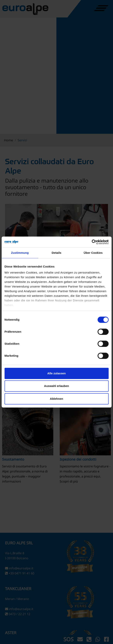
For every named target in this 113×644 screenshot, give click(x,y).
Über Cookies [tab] (93, 253)
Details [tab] (57, 253)
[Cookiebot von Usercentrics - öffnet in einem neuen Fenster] (92, 242)
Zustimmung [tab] (20, 253)
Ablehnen (56, 399)
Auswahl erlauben (56, 386)
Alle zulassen (56, 373)
